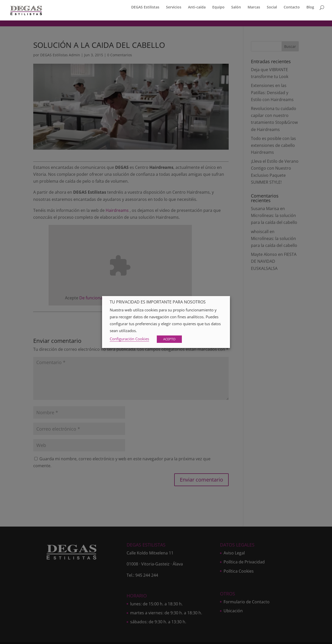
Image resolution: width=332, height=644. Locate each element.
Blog (310, 9)
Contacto (292, 9)
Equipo (218, 9)
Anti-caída (197, 9)
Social (272, 9)
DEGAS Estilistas (145, 9)
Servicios (174, 9)
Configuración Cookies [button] (129, 339)
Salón (236, 9)
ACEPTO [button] (169, 339)
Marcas (254, 9)
